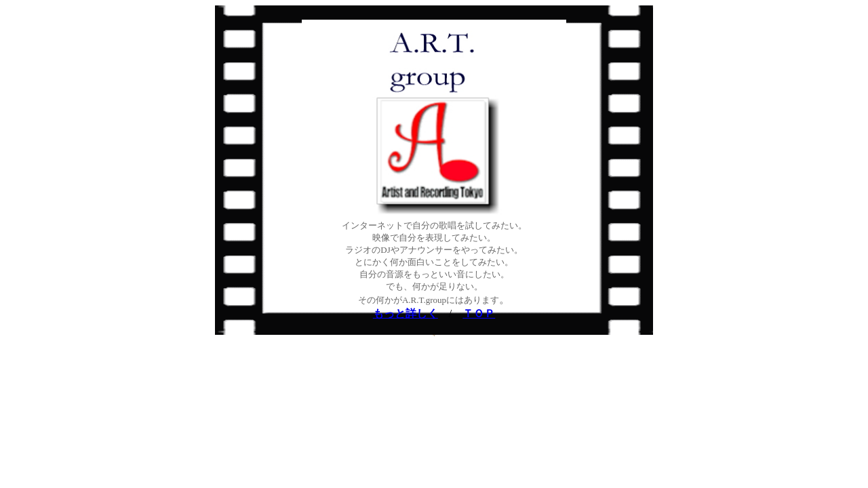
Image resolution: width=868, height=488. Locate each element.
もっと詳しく (406, 313)
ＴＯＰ (479, 313)
